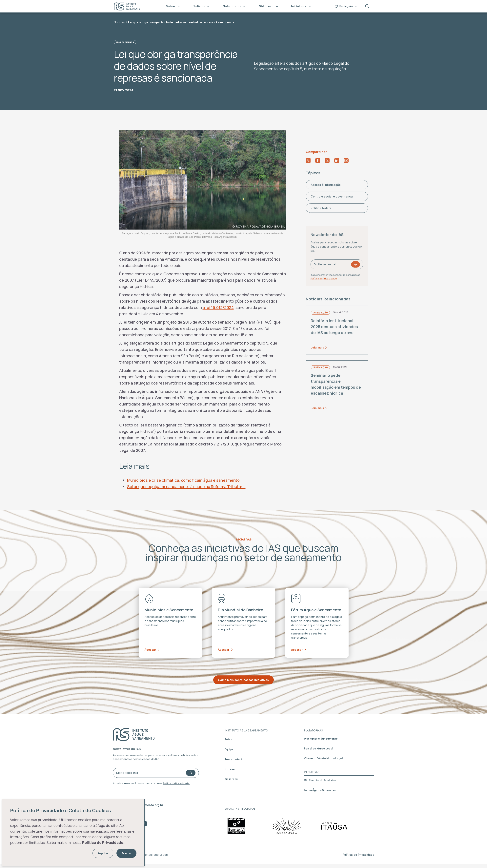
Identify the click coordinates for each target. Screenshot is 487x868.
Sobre (171, 6)
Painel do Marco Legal (318, 748)
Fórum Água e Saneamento (322, 790)
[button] (367, 6)
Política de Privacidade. (176, 783)
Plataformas (232, 6)
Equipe (229, 749)
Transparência (234, 759)
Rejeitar (103, 853)
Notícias (199, 6)
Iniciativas (299, 6)
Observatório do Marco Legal (323, 758)
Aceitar (126, 853)
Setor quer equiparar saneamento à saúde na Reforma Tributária (186, 487)
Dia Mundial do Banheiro (320, 780)
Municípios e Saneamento (321, 738)
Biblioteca (266, 6)
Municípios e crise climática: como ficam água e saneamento (183, 480)
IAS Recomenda (125, 42)
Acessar (152, 650)
